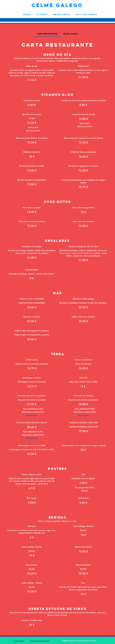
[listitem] (32, 128)
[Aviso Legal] (18, 641)
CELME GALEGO (57, 5)
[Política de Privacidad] (40, 641)
